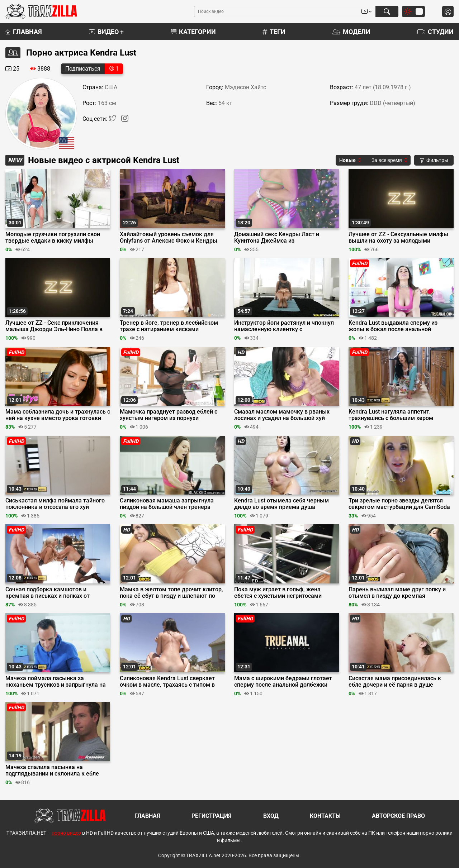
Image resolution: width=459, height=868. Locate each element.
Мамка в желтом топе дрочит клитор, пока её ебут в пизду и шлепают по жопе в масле (171, 593)
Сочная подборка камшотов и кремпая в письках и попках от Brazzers (48, 593)
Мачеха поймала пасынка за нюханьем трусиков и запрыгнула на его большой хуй (56, 682)
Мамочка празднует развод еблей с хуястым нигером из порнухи (169, 415)
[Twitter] (113, 120)
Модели (351, 32)
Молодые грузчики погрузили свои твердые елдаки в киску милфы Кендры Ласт (53, 238)
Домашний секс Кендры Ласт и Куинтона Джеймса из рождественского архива (277, 238)
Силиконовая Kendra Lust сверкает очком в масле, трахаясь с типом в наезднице (167, 682)
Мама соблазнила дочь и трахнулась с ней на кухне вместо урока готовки (58, 415)
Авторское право (398, 816)
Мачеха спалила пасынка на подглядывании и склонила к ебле (52, 771)
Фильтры (434, 160)
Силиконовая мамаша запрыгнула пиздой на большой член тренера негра (167, 504)
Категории (193, 32)
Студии (436, 32)
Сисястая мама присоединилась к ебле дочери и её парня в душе (395, 682)
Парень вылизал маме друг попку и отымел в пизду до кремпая (397, 593)
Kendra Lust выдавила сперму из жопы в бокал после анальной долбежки (393, 326)
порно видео (66, 833)
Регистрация (212, 816)
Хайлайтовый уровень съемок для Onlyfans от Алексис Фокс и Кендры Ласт (169, 238)
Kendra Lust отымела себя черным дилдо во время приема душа (281, 504)
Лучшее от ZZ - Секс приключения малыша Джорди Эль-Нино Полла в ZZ (54, 326)
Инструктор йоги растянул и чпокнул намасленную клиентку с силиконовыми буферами (284, 326)
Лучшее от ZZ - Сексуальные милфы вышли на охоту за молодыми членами (398, 238)
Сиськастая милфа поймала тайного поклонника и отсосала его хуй (55, 504)
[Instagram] (125, 120)
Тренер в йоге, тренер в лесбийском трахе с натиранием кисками (169, 326)
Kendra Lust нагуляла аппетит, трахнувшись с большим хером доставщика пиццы (391, 415)
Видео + (106, 32)
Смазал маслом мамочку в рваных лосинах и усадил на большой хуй (282, 415)
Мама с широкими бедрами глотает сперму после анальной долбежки (283, 682)
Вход (271, 816)
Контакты (325, 816)
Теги (274, 32)
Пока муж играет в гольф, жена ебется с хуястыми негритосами (278, 593)
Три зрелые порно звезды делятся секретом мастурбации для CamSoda (399, 504)
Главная (24, 32)
